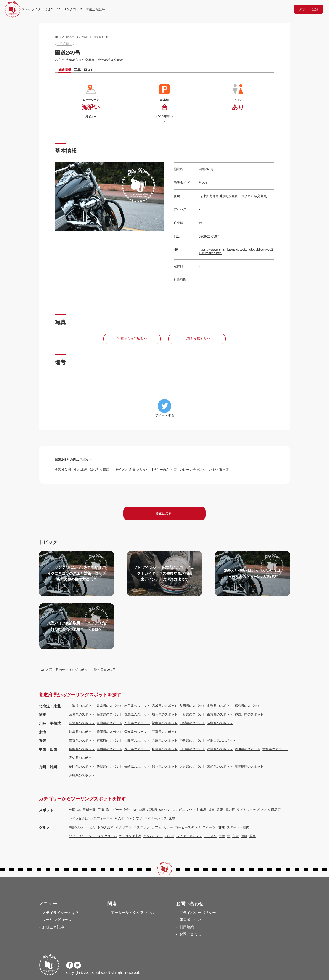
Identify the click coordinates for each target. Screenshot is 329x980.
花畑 (142, 810)
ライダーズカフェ (189, 836)
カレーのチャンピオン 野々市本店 (204, 470)
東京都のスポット (220, 714)
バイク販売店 (79, 818)
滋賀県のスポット (82, 740)
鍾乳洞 (152, 810)
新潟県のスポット (82, 723)
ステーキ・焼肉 (238, 827)
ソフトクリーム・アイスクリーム (93, 836)
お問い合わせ (190, 934)
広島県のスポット (165, 749)
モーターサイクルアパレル (133, 913)
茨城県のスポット (82, 714)
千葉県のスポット (192, 714)
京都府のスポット (109, 740)
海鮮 (244, 836)
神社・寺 (130, 810)
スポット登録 (309, 9)
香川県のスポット (247, 749)
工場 (101, 810)
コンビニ (179, 810)
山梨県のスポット (192, 723)
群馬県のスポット (137, 714)
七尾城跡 (80, 470)
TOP (57, 37)
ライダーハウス (156, 818)
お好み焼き (106, 827)
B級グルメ (76, 827)
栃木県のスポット (109, 714)
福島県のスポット (247, 706)
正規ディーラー (101, 818)
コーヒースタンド (188, 827)
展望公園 (89, 810)
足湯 (220, 810)
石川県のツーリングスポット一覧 (80, 37)
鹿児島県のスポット (249, 766)
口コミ (89, 70)
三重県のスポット (165, 732)
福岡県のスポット (82, 766)
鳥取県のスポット (82, 749)
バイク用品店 (271, 810)
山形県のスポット (220, 706)
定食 (236, 836)
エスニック (142, 827)
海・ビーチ (114, 810)
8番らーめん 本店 (164, 470)
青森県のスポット (109, 706)
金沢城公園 (63, 470)
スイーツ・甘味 (214, 827)
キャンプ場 (134, 818)
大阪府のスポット (137, 740)
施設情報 (65, 70)
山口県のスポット (192, 749)
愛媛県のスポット (275, 749)
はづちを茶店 (100, 470)
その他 (119, 818)
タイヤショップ (248, 810)
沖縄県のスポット (82, 775)
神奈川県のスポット (249, 714)
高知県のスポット (82, 758)
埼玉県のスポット (165, 714)
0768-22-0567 (209, 236)
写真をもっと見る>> (132, 339)
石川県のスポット (137, 723)
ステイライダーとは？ (38, 9)
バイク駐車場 (197, 810)
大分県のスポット (192, 766)
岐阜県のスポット (82, 732)
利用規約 (187, 927)
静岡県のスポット (109, 732)
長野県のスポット (220, 723)
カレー (168, 827)
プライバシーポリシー (198, 913)
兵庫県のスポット (165, 740)
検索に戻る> (164, 513)
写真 (77, 70)
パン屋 (170, 836)
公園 (72, 810)
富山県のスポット (109, 723)
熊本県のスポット (165, 766)
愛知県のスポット (137, 732)
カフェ (157, 827)
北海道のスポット (82, 706)
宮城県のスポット (165, 706)
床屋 (172, 818)
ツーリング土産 (130, 836)
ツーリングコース (70, 9)
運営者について (192, 920)
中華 (222, 836)
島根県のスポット (109, 749)
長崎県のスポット (137, 766)
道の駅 (230, 810)
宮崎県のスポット (220, 766)
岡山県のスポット (137, 749)
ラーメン (210, 836)
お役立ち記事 (95, 9)
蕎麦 (252, 836)
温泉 (212, 810)
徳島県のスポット (220, 749)
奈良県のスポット (192, 740)
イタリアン (124, 827)
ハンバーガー (153, 836)
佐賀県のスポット (109, 766)
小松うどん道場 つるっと (130, 470)
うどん (91, 827)
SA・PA (164, 810)
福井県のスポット (165, 723)
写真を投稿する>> (197, 339)
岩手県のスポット (137, 706)
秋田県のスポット (192, 706)
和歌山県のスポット (221, 740)
